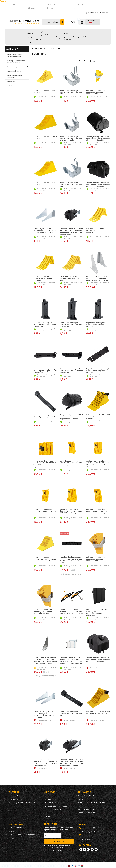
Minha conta (49, 792)
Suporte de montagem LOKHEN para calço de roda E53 (71, 184)
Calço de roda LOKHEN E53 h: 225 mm (45, 183)
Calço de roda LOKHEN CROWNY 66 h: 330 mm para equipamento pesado (45, 559)
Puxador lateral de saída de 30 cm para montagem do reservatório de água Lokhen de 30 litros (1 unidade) (45, 660)
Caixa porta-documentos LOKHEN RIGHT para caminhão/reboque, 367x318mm (96, 612)
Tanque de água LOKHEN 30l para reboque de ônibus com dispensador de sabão (98, 138)
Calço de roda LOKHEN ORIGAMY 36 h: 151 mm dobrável (96, 230)
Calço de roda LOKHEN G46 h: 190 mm (45, 137)
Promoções (77, 37)
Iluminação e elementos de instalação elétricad (40, 37)
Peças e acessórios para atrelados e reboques (30, 37)
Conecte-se (92, 13)
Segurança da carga (58, 37)
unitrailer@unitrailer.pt (64, 5)
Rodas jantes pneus (47, 37)
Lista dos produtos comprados (56, 806)
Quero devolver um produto (20, 807)
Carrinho (48, 799)
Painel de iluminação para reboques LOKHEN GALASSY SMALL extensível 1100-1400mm (71, 560)
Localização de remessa (18, 799)
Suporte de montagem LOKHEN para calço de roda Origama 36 (97, 325)
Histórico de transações (53, 810)
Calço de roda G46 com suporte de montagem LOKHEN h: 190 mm (43, 611)
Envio (81, 799)
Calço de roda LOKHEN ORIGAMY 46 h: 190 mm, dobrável (43, 278)
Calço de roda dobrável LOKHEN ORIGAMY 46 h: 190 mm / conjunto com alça (45, 511)
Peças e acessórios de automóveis (68, 37)
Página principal (49, 48)
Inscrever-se (59, 841)
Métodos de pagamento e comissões (92, 803)
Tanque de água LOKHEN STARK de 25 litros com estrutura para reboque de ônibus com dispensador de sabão (71, 661)
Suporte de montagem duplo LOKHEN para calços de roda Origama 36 (98, 371)
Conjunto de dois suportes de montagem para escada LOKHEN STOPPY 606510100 (71, 611)
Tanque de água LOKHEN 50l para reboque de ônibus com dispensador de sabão (72, 417)
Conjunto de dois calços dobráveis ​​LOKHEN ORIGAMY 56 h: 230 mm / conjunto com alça (72, 512)
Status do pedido (16, 796)
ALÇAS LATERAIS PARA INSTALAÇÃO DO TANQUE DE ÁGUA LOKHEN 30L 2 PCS (45, 230)
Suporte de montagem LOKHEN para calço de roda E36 (71, 92)
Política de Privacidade (55, 852)
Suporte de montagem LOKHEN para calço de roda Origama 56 (45, 325)
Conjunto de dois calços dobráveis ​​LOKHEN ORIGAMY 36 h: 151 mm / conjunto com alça (45, 464)
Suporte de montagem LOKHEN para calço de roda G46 (71, 714)
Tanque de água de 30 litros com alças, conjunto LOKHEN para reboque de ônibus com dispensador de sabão (72, 762)
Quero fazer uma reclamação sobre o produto (22, 803)
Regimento (83, 806)
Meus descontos (51, 813)
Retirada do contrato (87, 813)
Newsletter (49, 817)
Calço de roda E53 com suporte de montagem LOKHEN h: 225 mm (96, 559)
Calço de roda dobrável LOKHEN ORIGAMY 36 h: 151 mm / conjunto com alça (71, 463)
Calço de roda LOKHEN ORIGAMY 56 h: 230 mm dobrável (69, 278)
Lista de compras (51, 803)
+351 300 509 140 (89, 828)
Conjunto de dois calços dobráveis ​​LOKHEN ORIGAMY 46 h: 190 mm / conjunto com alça (98, 464)
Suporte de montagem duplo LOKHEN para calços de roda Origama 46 (72, 371)
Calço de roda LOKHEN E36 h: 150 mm (45, 91)
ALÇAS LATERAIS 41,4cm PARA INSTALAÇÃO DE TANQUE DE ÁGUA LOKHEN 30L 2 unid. (44, 714)
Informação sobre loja (87, 796)
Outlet (85, 37)
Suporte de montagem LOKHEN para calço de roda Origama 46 (71, 325)
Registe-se (104, 13)
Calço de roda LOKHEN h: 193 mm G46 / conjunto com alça (98, 713)
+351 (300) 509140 (90, 5)
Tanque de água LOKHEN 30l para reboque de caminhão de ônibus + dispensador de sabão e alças (71, 231)
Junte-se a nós (50, 824)
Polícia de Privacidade (87, 809)
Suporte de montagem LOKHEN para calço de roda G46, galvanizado (71, 138)
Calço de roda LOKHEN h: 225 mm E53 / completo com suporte (98, 417)
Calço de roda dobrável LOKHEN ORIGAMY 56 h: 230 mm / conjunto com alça (97, 511)
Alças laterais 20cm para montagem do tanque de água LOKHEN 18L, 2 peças (97, 278)
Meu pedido (14, 792)
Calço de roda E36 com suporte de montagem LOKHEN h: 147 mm (96, 92)
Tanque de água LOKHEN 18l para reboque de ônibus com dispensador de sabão (98, 659)
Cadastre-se (49, 796)
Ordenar (93, 61)
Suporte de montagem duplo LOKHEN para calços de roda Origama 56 (45, 371)
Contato (79, 8)
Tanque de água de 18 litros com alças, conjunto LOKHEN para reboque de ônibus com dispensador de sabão (45, 762)
